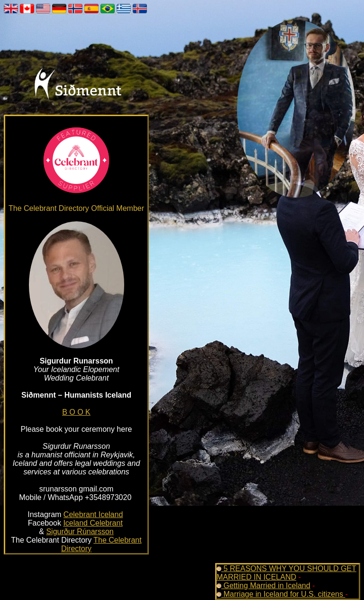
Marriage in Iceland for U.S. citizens (281, 594)
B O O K (76, 412)
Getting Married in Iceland (264, 586)
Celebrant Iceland (93, 514)
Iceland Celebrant (93, 523)
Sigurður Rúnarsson (80, 532)
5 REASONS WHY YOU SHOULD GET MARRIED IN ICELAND (287, 573)
